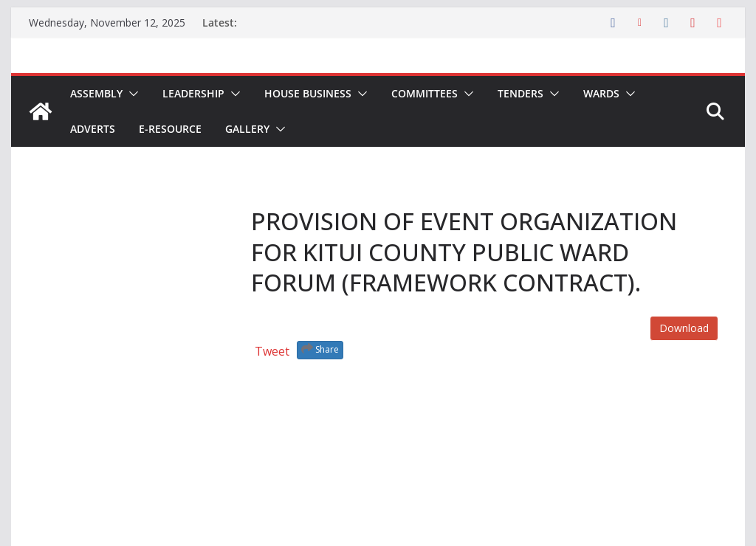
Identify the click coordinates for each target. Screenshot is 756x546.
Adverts (93, 129)
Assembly (96, 93)
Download (684, 328)
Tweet (272, 351)
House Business (308, 93)
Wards (601, 93)
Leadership (193, 93)
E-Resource (170, 129)
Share (320, 349)
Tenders (520, 93)
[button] (131, 94)
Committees (425, 93)
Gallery (247, 129)
